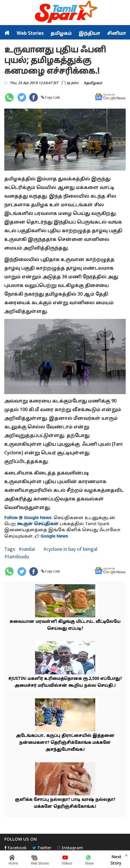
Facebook (15, 848)
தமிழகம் (61, 34)
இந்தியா (89, 34)
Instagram (70, 848)
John (75, 83)
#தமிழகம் (93, 83)
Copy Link (52, 97)
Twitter (42, 848)
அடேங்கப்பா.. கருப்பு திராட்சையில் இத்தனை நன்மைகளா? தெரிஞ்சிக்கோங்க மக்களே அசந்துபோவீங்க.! (65, 743)
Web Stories (30, 34)
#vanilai (27, 549)
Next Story (116, 859)
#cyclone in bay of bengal (70, 549)
